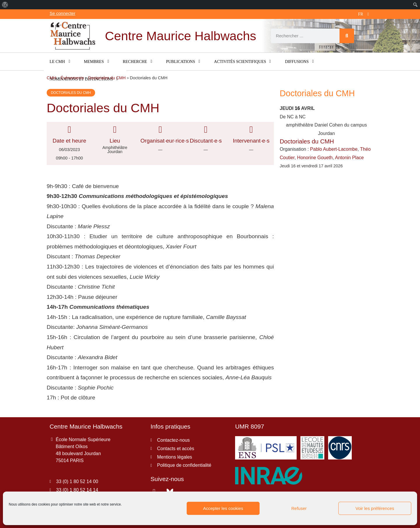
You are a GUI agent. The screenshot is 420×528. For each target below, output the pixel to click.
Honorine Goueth (315, 158)
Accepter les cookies (223, 508)
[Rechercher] (347, 36)
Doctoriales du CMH (71, 93)
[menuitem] (5, 5)
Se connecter (62, 13)
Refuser (299, 508)
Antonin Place (349, 158)
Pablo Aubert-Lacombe (334, 149)
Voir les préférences (375, 508)
